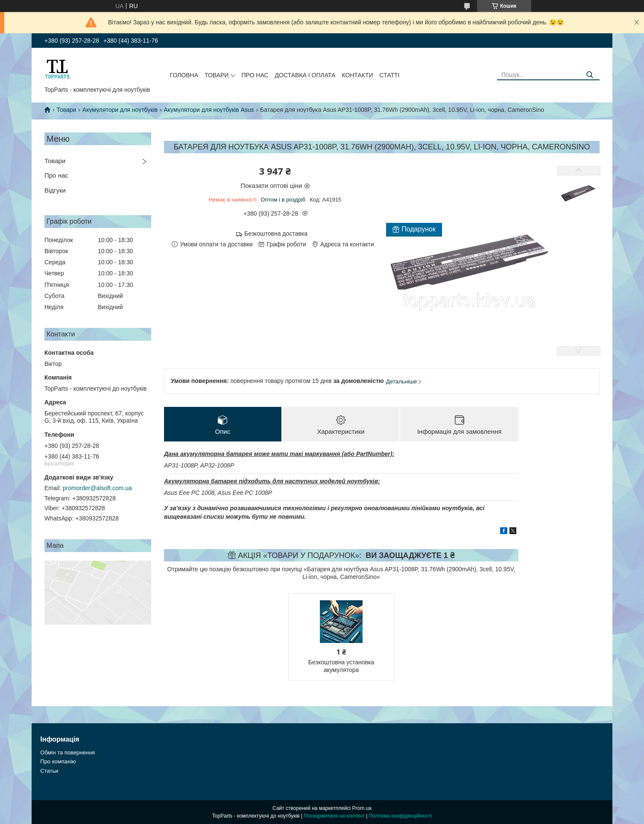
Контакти (357, 75)
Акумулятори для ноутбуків (120, 110)
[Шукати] (590, 75)
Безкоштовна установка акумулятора (341, 666)
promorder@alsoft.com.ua (97, 488)
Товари (217, 75)
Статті (390, 75)
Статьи (49, 771)
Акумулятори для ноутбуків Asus (209, 110)
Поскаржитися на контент (334, 816)
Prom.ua (362, 808)
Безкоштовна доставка (276, 234)
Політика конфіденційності (401, 816)
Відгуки (55, 190)
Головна (184, 75)
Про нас (255, 75)
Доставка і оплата (305, 75)
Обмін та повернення (67, 752)
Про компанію (58, 761)
